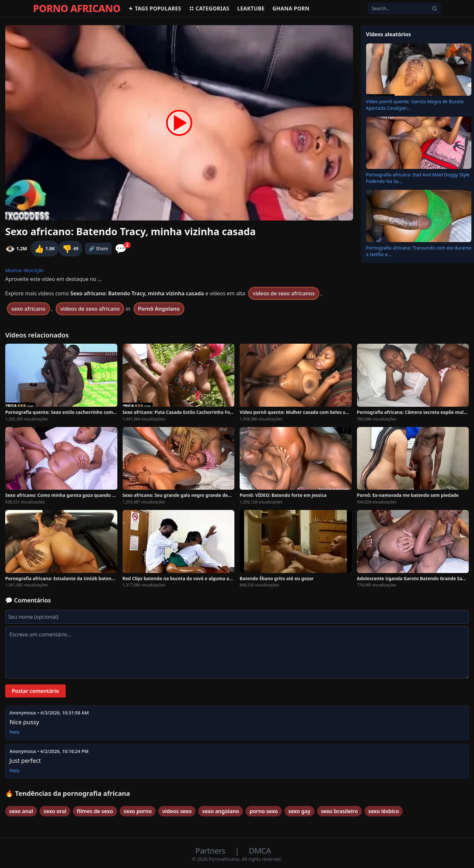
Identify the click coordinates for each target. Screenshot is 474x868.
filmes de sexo (95, 811)
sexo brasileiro (339, 811)
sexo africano (28, 309)
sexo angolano (220, 811)
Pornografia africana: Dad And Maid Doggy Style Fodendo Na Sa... (418, 178)
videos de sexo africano (90, 309)
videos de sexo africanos (284, 293)
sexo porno (138, 811)
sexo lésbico (384, 811)
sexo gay (299, 811)
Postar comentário (35, 691)
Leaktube (251, 8)
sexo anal (21, 811)
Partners (211, 851)
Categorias (209, 8)
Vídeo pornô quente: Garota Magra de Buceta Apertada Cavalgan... (415, 105)
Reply (15, 732)
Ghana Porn (291, 8)
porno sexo (264, 811)
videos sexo (177, 811)
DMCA (260, 851)
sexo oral (55, 811)
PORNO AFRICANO (77, 8)
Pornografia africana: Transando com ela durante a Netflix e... (419, 251)
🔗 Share (99, 248)
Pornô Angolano (159, 309)
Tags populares (155, 8)
